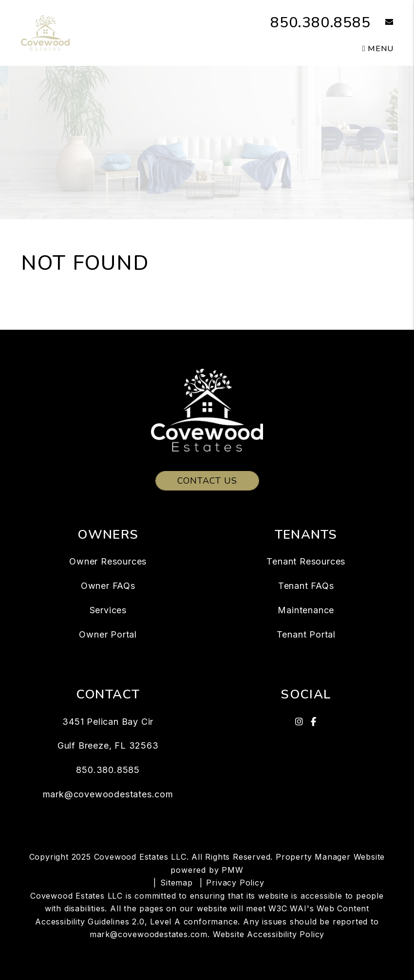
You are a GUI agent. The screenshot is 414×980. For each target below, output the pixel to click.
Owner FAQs (108, 586)
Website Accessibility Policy (269, 934)
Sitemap (177, 883)
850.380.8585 (320, 23)
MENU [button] (378, 49)
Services (108, 610)
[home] (45, 32)
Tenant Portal (306, 634)
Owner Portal (108, 634)
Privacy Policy (235, 883)
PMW (232, 870)
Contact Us (207, 481)
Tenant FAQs (306, 586)
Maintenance (306, 610)
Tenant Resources (306, 561)
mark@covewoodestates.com (108, 794)
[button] (382, 23)
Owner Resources (108, 561)
